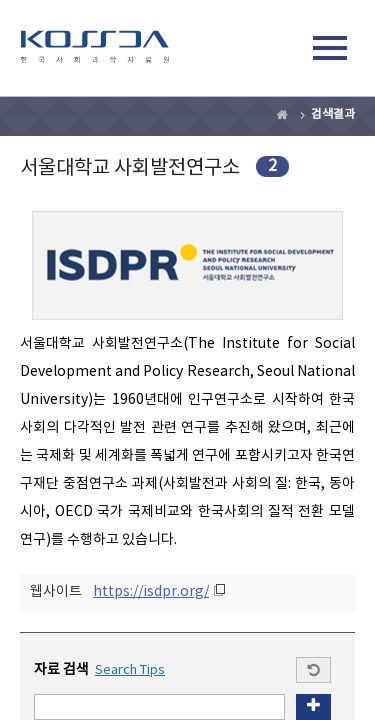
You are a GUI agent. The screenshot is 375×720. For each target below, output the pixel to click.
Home (283, 115)
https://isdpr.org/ (151, 592)
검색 (284, 51)
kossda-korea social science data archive (95, 51)
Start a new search (313, 670)
